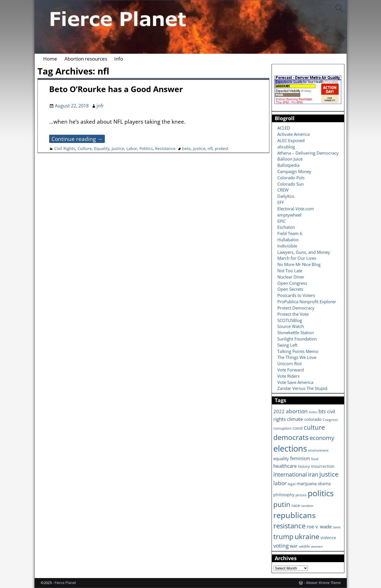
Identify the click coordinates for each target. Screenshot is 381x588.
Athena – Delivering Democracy (308, 153)
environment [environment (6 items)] (318, 450)
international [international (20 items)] (290, 474)
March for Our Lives (297, 258)
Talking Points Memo (298, 351)
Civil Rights (65, 148)
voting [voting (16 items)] (281, 546)
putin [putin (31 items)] (282, 504)
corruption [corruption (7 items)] (282, 428)
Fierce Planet (65, 583)
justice (199, 148)
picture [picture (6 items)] (301, 495)
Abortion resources (86, 59)
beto (186, 148)
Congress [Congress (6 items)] (330, 419)
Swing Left (287, 345)
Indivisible (287, 246)
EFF (281, 202)
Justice (118, 148)
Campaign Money (294, 171)
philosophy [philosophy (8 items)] (284, 495)
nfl (210, 148)
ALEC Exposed (291, 140)
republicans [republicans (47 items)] (294, 515)
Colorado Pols (291, 178)
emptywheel (289, 215)
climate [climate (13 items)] (295, 419)
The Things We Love (297, 357)
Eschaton (286, 227)
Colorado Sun (291, 184)
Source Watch (291, 326)
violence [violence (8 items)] (328, 538)
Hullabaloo (288, 240)
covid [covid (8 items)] (298, 428)
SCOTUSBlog (290, 320)
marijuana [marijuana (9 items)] (307, 483)
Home (50, 59)
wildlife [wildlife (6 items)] (304, 546)
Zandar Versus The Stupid (302, 388)
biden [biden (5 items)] (313, 412)
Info (119, 59)
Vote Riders (288, 376)
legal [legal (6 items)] (292, 484)
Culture (85, 148)
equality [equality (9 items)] (281, 458)
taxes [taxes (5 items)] (337, 527)
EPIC (282, 221)
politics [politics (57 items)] (321, 493)
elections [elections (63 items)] (290, 448)
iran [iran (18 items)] (313, 474)
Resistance (165, 148)
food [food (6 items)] (315, 459)
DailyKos (286, 196)
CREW (283, 190)
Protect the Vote (293, 314)
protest (222, 148)
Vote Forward (291, 370)
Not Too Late (290, 271)
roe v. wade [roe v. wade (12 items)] (319, 526)
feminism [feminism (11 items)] (300, 458)
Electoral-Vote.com (296, 209)
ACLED (284, 128)
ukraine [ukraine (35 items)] (307, 536)
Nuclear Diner (291, 277)
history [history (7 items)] (304, 466)
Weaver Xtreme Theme (323, 583)
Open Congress (292, 283)
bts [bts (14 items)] (322, 411)
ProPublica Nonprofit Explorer (307, 302)
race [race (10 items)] (296, 505)
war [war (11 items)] (294, 546)
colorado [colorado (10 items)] (313, 419)
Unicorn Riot (290, 363)
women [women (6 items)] (317, 546)
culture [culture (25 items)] (314, 427)
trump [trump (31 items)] (283, 536)
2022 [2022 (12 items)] (279, 411)
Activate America (293, 134)
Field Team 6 (290, 233)
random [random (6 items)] (307, 506)
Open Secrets (290, 289)
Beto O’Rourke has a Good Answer (116, 89)
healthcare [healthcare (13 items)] (285, 466)
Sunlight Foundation (297, 339)
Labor (132, 148)
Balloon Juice (290, 159)
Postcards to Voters (296, 295)
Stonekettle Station (296, 333)
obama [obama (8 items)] (324, 484)
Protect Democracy (296, 308)
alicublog (286, 147)
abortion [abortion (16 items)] (297, 411)
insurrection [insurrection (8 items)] (323, 466)
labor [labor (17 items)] (280, 483)
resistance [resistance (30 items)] (289, 526)
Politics (146, 148)
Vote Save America (295, 382)
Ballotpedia (288, 165)
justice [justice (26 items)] (329, 474)
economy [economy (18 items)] (322, 438)
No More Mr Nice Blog (299, 264)
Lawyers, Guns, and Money (304, 252)
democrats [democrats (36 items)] (291, 437)
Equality (102, 148)
